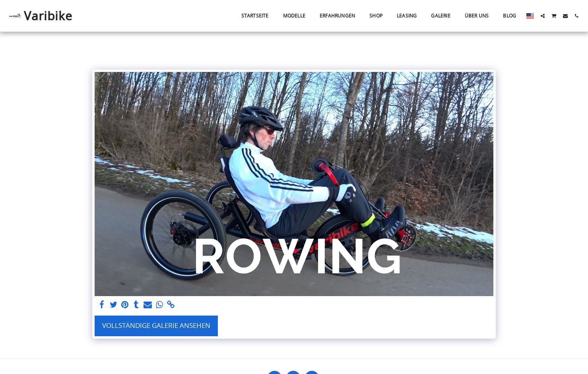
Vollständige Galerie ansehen (156, 325)
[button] (543, 16)
